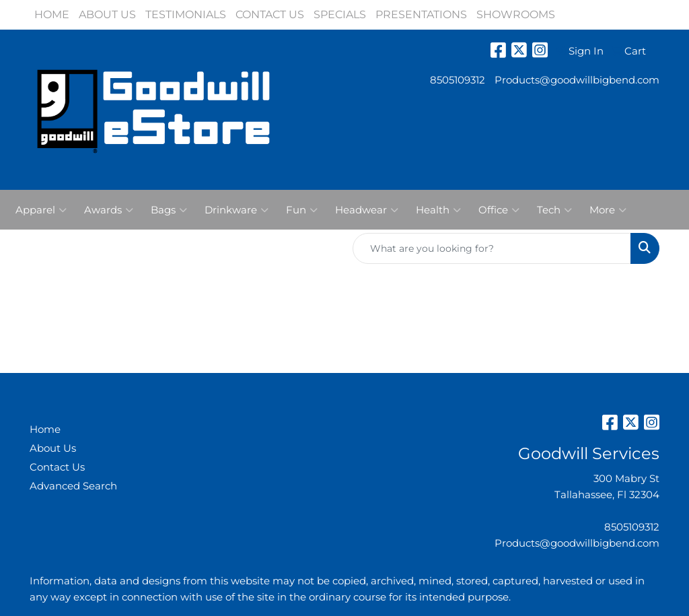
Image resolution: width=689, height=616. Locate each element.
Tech (554, 210)
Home (45, 430)
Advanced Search (73, 486)
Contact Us (57, 467)
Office (499, 210)
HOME (52, 14)
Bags (169, 210)
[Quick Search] (492, 248)
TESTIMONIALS (186, 14)
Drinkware (237, 210)
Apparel (41, 210)
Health (438, 210)
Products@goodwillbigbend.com (577, 80)
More (608, 210)
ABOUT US (107, 14)
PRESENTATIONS (421, 14)
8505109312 (458, 80)
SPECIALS (340, 14)
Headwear (367, 210)
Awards (109, 210)
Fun (302, 210)
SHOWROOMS (516, 14)
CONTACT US (270, 14)
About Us (53, 448)
